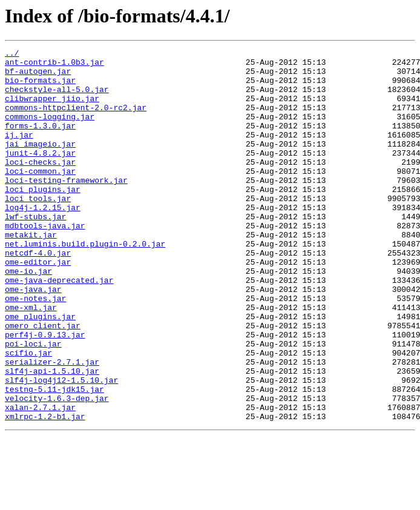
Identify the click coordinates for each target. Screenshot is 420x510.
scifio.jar (28, 414)
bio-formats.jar (40, 87)
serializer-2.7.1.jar (52, 425)
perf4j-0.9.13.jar (45, 392)
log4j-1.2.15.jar (43, 240)
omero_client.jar (43, 382)
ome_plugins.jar (40, 371)
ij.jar (19, 153)
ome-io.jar (28, 316)
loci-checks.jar (40, 185)
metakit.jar (31, 273)
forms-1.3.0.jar (40, 142)
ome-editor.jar (38, 305)
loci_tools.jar (38, 229)
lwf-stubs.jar (35, 251)
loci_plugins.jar (43, 218)
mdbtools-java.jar (45, 262)
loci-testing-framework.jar (66, 207)
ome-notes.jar (35, 349)
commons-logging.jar (50, 131)
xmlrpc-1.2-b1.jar (45, 491)
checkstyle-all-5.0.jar (57, 98)
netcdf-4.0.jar (38, 294)
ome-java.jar (33, 338)
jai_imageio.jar (40, 164)
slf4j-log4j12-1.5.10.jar (61, 447)
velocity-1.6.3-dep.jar (57, 469)
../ (12, 55)
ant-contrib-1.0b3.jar (54, 65)
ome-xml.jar (31, 360)
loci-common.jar (40, 196)
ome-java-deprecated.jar (59, 327)
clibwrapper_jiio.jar (52, 109)
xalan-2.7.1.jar (40, 480)
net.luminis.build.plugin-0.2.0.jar (85, 283)
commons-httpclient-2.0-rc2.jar (76, 120)
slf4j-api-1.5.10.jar (52, 436)
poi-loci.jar (33, 403)
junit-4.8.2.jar (40, 174)
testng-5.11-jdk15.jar (54, 458)
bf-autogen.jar (38, 76)
